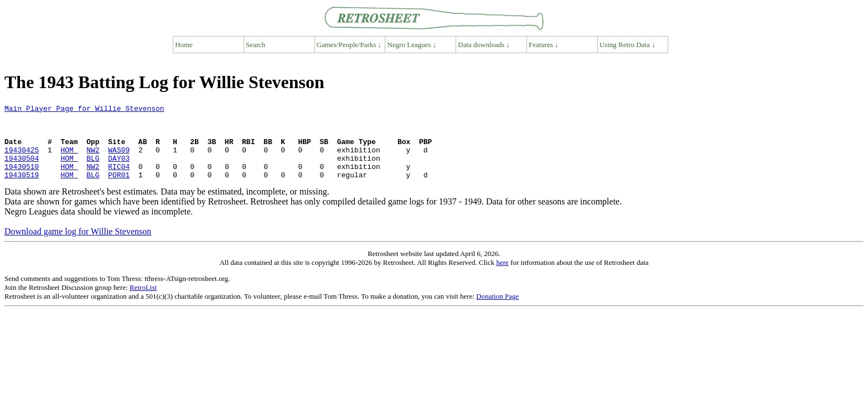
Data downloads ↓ (484, 45)
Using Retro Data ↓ (627, 45)
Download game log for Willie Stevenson (78, 246)
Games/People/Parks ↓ (349, 45)
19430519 (22, 190)
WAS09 (119, 160)
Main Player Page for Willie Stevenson (84, 110)
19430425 (22, 160)
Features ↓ (544, 45)
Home (184, 45)
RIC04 (119, 180)
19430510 (22, 180)
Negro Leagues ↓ (412, 45)
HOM (69, 160)
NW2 (93, 160)
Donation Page (497, 311)
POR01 (119, 190)
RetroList (143, 302)
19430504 (22, 170)
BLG (93, 170)
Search (255, 45)
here (502, 277)
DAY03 (119, 170)
